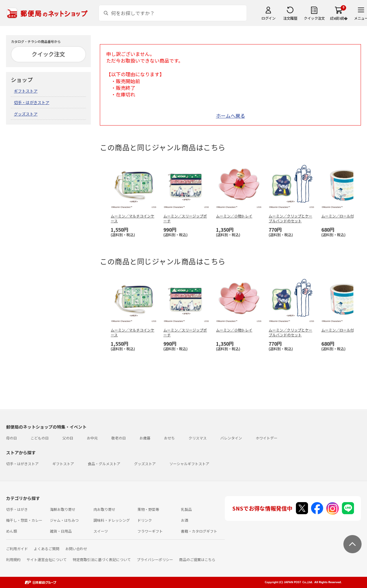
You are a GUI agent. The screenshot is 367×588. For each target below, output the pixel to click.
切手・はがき (17, 509)
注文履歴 (290, 18)
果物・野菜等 (148, 509)
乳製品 (186, 509)
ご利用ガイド (17, 549)
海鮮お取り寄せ (63, 509)
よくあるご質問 (47, 549)
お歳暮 (145, 438)
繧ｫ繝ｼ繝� (339, 18)
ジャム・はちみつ (64, 520)
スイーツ (101, 531)
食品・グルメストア (104, 464)
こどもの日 (40, 438)
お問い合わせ (76, 549)
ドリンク (145, 520)
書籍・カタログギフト (199, 531)
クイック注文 (314, 18)
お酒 (185, 520)
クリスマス (198, 438)
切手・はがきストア (32, 102)
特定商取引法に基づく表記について (102, 559)
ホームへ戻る (231, 116)
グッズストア (26, 114)
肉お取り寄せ (104, 509)
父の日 (68, 438)
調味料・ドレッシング (112, 520)
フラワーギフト (150, 531)
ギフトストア (26, 91)
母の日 (11, 438)
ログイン (268, 18)
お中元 (92, 438)
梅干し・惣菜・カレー (24, 520)
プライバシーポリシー (155, 559)
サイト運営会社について (47, 559)
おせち (169, 438)
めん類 (11, 531)
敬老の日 (119, 438)
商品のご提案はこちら (197, 559)
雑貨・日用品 (61, 531)
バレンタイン (231, 438)
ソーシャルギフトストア (189, 464)
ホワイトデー (267, 438)
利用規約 (13, 559)
